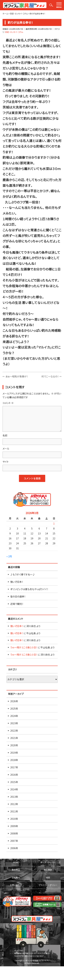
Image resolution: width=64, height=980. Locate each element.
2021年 (14, 738)
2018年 (14, 760)
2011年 (14, 811)
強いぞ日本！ (17, 582)
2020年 (14, 745)
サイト (6, 462)
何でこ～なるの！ (51, 376)
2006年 (14, 848)
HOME (16, 862)
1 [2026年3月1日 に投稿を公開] (54, 523)
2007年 (14, 841)
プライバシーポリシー (48, 885)
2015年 (14, 782)
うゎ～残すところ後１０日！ (24, 647)
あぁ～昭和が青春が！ (15, 376)
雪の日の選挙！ (18, 596)
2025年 (14, 709)
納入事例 (48, 870)
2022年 (14, 731)
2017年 (14, 767)
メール (6, 448)
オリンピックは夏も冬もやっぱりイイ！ (29, 589)
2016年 (14, 775)
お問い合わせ (16, 885)
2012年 (14, 804)
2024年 (14, 716)
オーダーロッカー (48, 862)
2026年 (14, 701)
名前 (5, 435)
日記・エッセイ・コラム (14, 32)
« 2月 (9, 556)
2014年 (14, 789)
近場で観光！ (17, 604)
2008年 (14, 833)
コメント (8, 403)
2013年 (14, 797)
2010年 (14, 819)
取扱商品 (16, 870)
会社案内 (16, 877)
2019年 (14, 753)
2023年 (14, 723)
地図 (48, 877)
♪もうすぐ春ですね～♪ (23, 574)
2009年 (14, 826)
